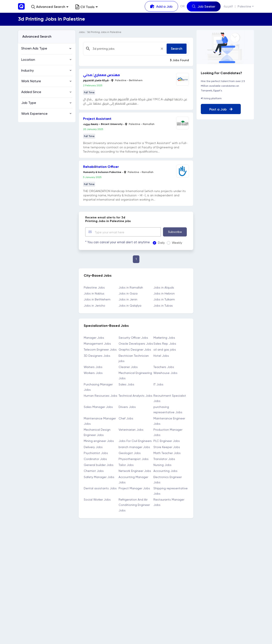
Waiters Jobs (93, 367)
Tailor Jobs (126, 465)
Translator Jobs (164, 459)
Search (177, 49)
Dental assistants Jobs (100, 488)
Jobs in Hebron (164, 293)
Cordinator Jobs (95, 459)
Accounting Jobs (165, 471)
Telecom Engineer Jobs (100, 350)
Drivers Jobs (127, 407)
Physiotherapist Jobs (134, 459)
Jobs (82, 32)
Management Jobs (97, 344)
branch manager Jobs (134, 447)
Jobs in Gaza (128, 293)
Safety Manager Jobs (99, 477)
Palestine (244, 6)
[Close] (162, 49)
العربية (228, 6)
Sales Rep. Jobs (165, 344)
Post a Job (221, 109)
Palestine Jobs (94, 287)
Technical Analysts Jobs (135, 395)
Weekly (176, 243)
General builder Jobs (99, 465)
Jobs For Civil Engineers (135, 441)
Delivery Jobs (93, 447)
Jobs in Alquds (164, 287)
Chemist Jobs (94, 471)
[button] (50, 7)
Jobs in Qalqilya (130, 305)
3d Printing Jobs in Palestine (104, 32)
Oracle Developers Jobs (136, 344)
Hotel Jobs (161, 355)
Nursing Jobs (162, 465)
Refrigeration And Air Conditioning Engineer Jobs (134, 505)
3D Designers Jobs (97, 355)
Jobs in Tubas (163, 305)
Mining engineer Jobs (99, 441)
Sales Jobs (126, 384)
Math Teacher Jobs (167, 453)
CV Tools (87, 7)
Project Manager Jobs (134, 488)
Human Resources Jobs (101, 395)
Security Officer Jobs (133, 338)
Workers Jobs (93, 373)
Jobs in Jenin (128, 299)
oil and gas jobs (165, 350)
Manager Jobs (94, 338)
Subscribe (175, 232)
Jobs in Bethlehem (97, 299)
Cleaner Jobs (128, 367)
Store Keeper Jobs (167, 447)
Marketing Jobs (164, 338)
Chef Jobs (126, 418)
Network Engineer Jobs (135, 471)
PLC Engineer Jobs (167, 441)
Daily (160, 243)
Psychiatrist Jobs (96, 453)
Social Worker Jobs (97, 500)
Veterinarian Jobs (131, 430)
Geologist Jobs (130, 453)
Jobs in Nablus (94, 293)
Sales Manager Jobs (98, 407)
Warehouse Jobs (165, 373)
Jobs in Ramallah (131, 287)
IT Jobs (158, 384)
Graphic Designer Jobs (135, 350)
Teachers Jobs (164, 367)
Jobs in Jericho (94, 305)
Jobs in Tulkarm (164, 299)
